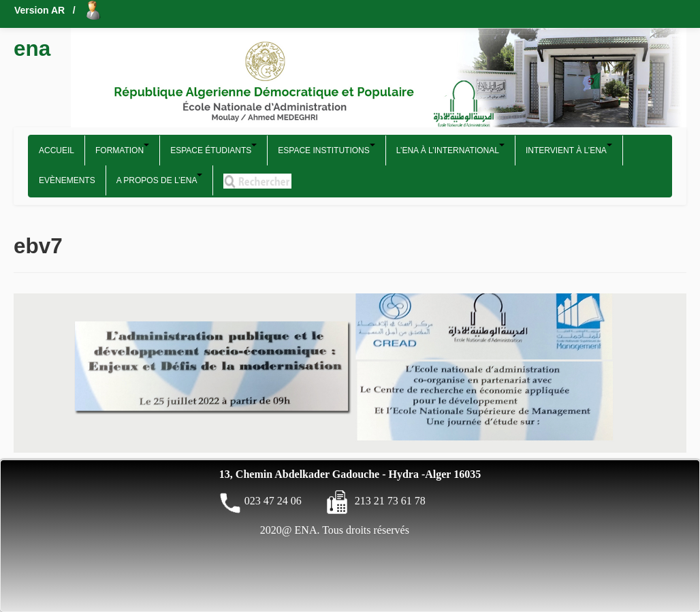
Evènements (67, 180)
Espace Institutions (326, 149)
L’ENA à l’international (450, 149)
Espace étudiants (213, 149)
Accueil (57, 150)
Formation (122, 149)
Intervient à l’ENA (569, 149)
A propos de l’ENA (160, 179)
